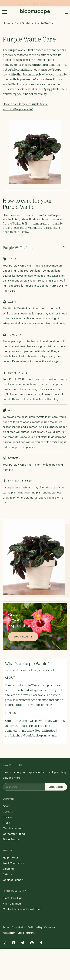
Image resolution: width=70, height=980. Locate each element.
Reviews (8, 817)
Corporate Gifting (14, 834)
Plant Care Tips (12, 898)
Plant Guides (23, 23)
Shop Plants (23, 637)
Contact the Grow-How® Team (22, 909)
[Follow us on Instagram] (5, 943)
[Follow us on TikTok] (41, 943)
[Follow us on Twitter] (23, 943)
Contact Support (13, 880)
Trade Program (12, 839)
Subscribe (56, 787)
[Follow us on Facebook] (14, 943)
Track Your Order (13, 863)
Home (7, 23)
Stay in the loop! (35, 3)
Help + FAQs (11, 857)
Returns (8, 874)
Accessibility (9, 933)
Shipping (8, 869)
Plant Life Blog (12, 903)
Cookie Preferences (27, 933)
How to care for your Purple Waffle (25, 104)
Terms (6, 927)
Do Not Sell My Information (41, 927)
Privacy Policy (18, 927)
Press (6, 823)
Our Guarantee (12, 828)
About (7, 806)
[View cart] (66, 12)
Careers (8, 811)
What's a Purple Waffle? (18, 110)
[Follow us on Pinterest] (32, 943)
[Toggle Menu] (5, 12)
